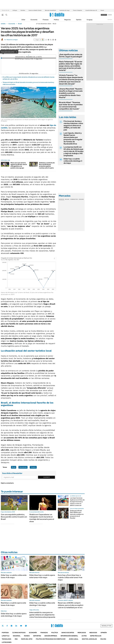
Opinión (79, 20)
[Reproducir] (29, 55)
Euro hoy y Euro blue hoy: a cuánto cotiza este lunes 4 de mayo (70, 577)
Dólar (23, 20)
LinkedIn (16, 626)
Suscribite (47, 477)
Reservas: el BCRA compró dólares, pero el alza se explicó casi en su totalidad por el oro (71, 605)
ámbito (3, 24)
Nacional (17, 636)
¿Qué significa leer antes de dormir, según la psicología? (71, 56)
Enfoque (15, 10)
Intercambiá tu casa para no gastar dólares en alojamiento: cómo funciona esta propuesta (42, 615)
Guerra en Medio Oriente (35, 10)
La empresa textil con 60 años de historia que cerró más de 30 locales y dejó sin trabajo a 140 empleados (74, 151)
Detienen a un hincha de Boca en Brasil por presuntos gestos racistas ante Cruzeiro (47, 165)
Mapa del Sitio (27, 639)
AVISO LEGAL (74, 639)
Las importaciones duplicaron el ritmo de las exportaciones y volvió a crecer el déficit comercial (77, 502)
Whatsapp (26, 626)
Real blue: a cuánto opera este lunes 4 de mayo (13, 604)
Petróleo (23, 10)
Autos (84, 636)
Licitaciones (7, 642)
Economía (34, 20)
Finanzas (46, 20)
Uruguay (90, 20)
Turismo (33, 467)
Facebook (7, 626)
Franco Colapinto (77, 10)
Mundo (27, 636)
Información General (69, 636)
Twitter (3, 626)
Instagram (11, 626)
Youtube (21, 626)
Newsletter (110, 20)
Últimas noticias (19, 633)
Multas (103, 639)
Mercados (82, 633)
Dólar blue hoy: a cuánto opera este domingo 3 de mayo (14, 615)
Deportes (37, 636)
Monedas (61, 199)
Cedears (81, 199)
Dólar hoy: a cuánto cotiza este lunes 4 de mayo (14, 576)
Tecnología (7, 639)
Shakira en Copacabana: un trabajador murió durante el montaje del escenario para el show (42, 518)
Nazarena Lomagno (12, 40)
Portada (5, 633)
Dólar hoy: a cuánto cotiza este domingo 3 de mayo (73, 161)
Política (56, 20)
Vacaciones (23, 467)
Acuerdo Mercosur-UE (91, 10)
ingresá (110, 15)
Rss (16, 639)
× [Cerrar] (16, 52)
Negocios (68, 20)
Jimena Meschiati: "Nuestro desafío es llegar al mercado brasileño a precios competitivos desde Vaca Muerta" (71, 93)
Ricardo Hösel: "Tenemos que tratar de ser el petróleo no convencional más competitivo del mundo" (71, 106)
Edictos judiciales (89, 639)
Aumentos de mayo (64, 10)
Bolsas (67, 199)
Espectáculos (96, 636)
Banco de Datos (68, 633)
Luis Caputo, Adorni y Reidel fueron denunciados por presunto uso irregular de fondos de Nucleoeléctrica (73, 138)
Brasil (20, 24)
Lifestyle (6, 636)
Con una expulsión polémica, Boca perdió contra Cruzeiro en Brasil (14, 517)
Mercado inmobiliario (50, 10)
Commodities (74, 199)
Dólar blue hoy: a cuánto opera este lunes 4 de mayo (42, 576)
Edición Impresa (51, 636)
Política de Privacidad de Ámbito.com (51, 639)
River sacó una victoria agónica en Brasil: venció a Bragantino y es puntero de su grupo (19, 165)
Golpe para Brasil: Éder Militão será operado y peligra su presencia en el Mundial (77, 514)
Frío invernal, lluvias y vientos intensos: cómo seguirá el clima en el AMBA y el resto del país (73, 125)
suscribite (104, 15)
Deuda (102, 10)
